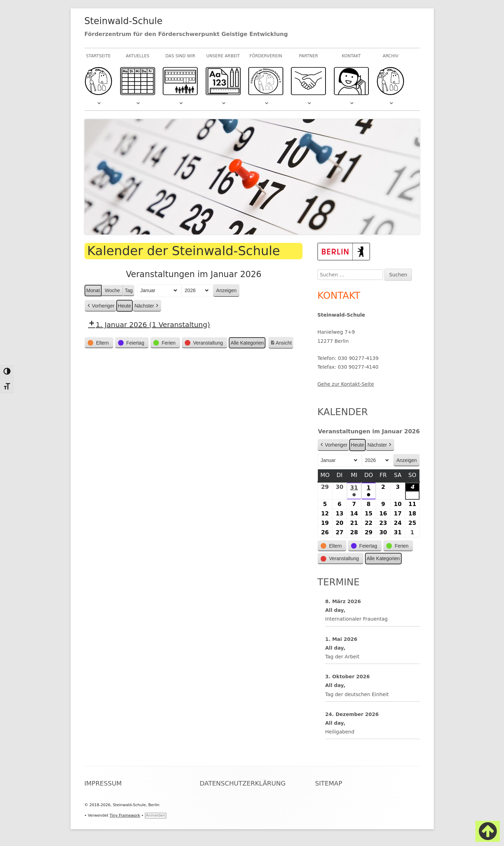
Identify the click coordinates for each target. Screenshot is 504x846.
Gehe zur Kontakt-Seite (346, 384)
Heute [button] (124, 306)
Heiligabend (340, 732)
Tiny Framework (125, 815)
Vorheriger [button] (100, 306)
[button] (99, 343)
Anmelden (156, 815)
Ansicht (282, 344)
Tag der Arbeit (342, 657)
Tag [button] (129, 290)
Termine (339, 582)
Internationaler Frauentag (356, 619)
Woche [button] (112, 290)
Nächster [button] (147, 306)
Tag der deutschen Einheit (357, 694)
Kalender (343, 412)
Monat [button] (93, 290)
